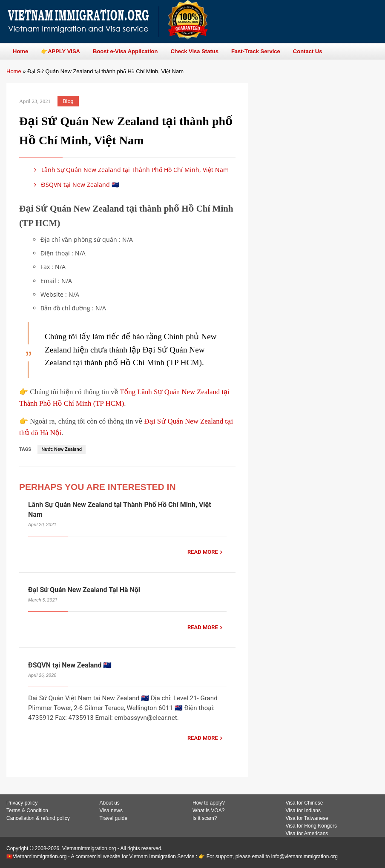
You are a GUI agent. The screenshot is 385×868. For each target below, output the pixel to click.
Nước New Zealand (62, 449)
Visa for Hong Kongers (312, 826)
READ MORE (203, 552)
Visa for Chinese (305, 803)
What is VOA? (208, 811)
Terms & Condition (27, 811)
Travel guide (114, 818)
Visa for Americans (307, 834)
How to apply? (209, 803)
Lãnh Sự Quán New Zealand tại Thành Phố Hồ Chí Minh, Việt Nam (130, 170)
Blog (68, 101)
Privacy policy (22, 803)
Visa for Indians (303, 811)
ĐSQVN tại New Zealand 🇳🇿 (75, 185)
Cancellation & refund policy (38, 818)
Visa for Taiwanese (307, 818)
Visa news (111, 811)
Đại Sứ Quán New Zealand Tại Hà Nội (84, 590)
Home (14, 71)
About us (110, 803)
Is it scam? (205, 818)
